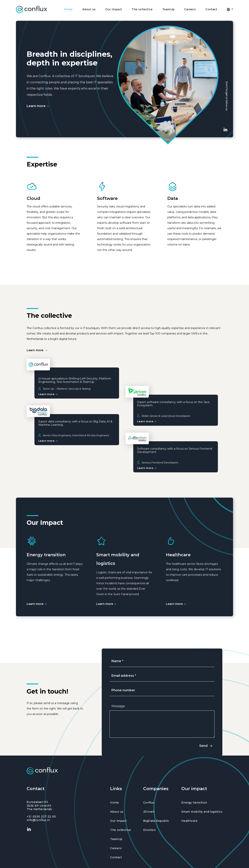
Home (68, 9)
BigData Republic (156, 821)
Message (118, 706)
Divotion (149, 830)
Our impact (114, 9)
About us (89, 9)
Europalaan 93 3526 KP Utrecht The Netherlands (39, 805)
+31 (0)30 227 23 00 (41, 817)
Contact (211, 9)
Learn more (38, 106)
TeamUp (168, 9)
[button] (230, 9)
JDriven (149, 812)
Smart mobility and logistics (202, 812)
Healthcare (189, 821)
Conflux (149, 803)
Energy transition (194, 803)
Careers (190, 9)
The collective (142, 9)
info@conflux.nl (38, 820)
